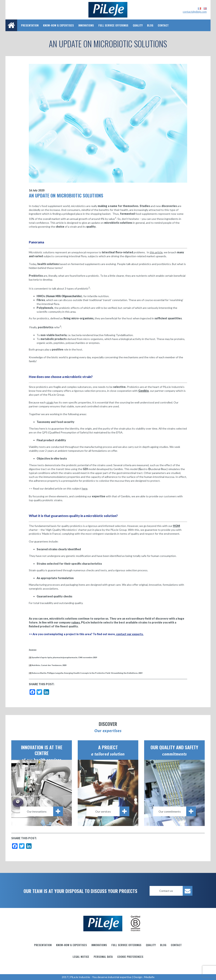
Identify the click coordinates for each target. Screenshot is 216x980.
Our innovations (45, 811)
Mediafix (149, 977)
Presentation (30, 25)
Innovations (86, 25)
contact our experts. (130, 634)
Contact (163, 25)
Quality (138, 25)
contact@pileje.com (195, 12)
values (76, 622)
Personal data (103, 957)
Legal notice (81, 957)
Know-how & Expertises (58, 25)
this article (156, 252)
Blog (150, 25)
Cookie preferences (130, 957)
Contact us (176, 891)
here (85, 488)
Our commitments (177, 811)
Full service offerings (113, 25)
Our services (112, 811)
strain (50, 402)
